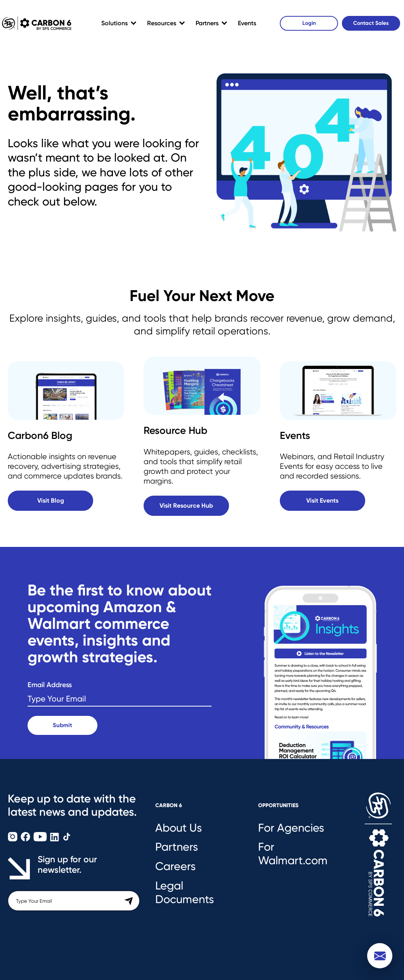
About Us (179, 828)
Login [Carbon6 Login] (309, 23)
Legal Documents (185, 892)
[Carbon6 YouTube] (41, 839)
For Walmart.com (293, 854)
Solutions (114, 23)
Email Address (50, 685)
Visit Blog (51, 500)
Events (247, 23)
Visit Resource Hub (186, 506)
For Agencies (291, 828)
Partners (207, 23)
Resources (162, 23)
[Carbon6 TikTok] (67, 839)
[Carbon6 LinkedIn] (55, 839)
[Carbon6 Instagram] (13, 839)
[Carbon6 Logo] (378, 863)
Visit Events (322, 500)
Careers (175, 866)
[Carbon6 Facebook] (26, 839)
